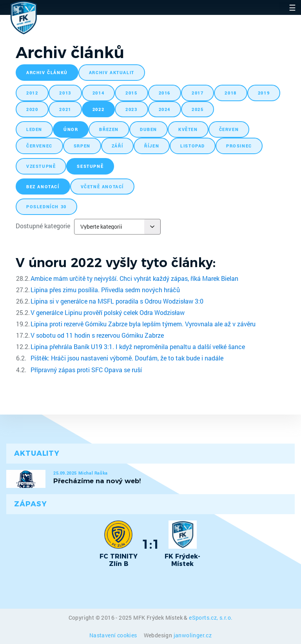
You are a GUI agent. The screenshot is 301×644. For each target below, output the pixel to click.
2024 (165, 109)
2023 (131, 109)
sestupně (90, 166)
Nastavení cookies (114, 635)
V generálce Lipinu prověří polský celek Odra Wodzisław (108, 312)
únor (71, 129)
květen (188, 129)
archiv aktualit (112, 72)
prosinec (239, 146)
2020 (32, 109)
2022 (98, 109)
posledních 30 (46, 206)
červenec (39, 146)
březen (109, 129)
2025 (198, 109)
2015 (131, 93)
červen (229, 129)
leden (34, 129)
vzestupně (41, 166)
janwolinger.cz (193, 635)
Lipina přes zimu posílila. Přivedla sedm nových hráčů (105, 290)
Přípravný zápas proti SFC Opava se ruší (86, 370)
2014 (98, 93)
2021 (65, 109)
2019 (264, 93)
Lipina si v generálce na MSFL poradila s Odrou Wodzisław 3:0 (117, 301)
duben (149, 129)
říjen (152, 146)
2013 (65, 93)
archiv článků (47, 72)
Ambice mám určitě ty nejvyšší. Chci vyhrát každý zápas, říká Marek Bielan (134, 278)
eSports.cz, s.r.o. (211, 618)
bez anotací (43, 186)
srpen (82, 146)
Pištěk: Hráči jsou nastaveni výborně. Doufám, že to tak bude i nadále (127, 358)
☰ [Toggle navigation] (292, 7)
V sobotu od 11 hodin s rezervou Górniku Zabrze (97, 335)
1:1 (151, 544)
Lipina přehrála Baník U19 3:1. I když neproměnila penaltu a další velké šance (138, 347)
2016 (165, 93)
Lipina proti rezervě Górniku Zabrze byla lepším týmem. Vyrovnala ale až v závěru (143, 324)
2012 (32, 93)
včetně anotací (102, 186)
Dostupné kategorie (43, 226)
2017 (198, 93)
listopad (193, 146)
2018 (230, 93)
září (117, 146)
